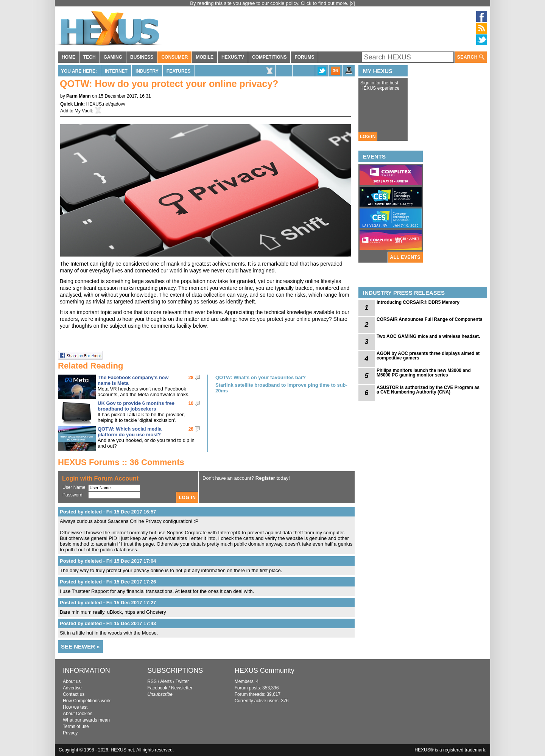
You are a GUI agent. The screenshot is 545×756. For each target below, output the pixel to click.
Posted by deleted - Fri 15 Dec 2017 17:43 (108, 623)
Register (265, 478)
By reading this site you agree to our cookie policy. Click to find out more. (270, 3)
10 (191, 403)
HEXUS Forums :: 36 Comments (121, 462)
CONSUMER (174, 57)
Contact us (74, 694)
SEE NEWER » (80, 646)
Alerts (166, 681)
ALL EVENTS (405, 257)
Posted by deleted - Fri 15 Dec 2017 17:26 (108, 582)
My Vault (83, 111)
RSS (152, 681)
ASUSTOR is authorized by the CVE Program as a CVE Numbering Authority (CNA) (428, 390)
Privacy (70, 733)
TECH (90, 57)
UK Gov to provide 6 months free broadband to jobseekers (136, 406)
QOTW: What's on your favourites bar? (261, 377)
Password (72, 495)
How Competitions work (87, 701)
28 (191, 378)
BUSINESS (142, 57)
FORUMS (304, 57)
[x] (352, 3)
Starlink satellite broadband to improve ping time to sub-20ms (281, 388)
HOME (69, 57)
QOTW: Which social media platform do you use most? (130, 432)
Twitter (182, 681)
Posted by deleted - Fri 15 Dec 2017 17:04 (108, 561)
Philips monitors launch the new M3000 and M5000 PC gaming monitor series (424, 373)
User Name (74, 487)
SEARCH (471, 57)
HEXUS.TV (233, 57)
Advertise (72, 688)
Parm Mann (79, 96)
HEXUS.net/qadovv (106, 104)
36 (335, 71)
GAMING (113, 57)
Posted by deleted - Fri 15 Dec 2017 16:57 (108, 512)
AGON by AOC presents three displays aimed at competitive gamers (428, 356)
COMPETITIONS (269, 57)
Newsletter (182, 688)
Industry (147, 71)
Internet (116, 71)
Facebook (157, 688)
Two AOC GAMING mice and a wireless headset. (428, 336)
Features (179, 71)
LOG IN (368, 137)
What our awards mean (86, 720)
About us (72, 681)
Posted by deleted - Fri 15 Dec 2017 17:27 (108, 603)
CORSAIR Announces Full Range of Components (430, 319)
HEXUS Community (265, 670)
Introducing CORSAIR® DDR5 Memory (418, 302)
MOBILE (205, 57)
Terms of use (76, 726)
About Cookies (78, 714)
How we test (75, 707)
